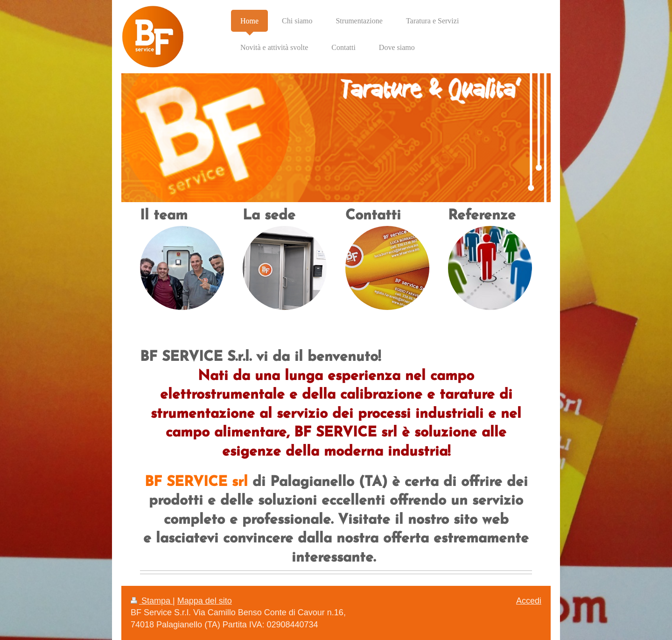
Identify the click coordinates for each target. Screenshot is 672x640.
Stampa (152, 601)
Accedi (529, 601)
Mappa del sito (205, 601)
